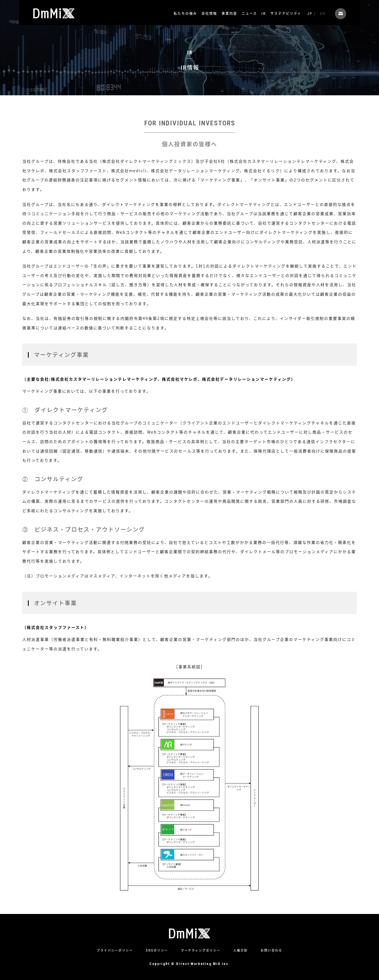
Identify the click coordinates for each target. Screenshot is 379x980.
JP (310, 13)
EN (323, 13)
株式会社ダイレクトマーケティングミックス (54, 13)
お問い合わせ (341, 14)
